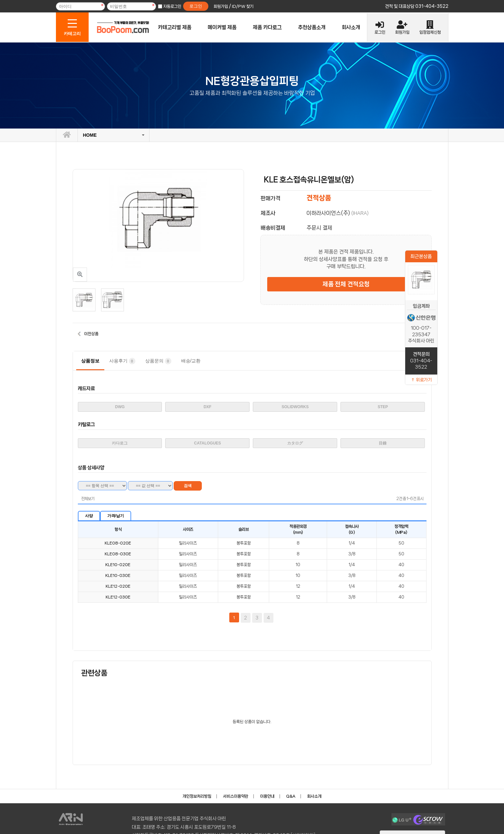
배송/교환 (191, 361)
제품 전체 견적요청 (346, 284)
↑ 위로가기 (421, 380)
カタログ (295, 443)
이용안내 (267, 796)
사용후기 (122, 361)
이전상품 (91, 334)
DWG (120, 407)
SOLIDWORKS (295, 407)
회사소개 (351, 27)
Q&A (291, 796)
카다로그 (120, 443)
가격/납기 (116, 516)
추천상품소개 (312, 27)
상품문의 (158, 361)
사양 (89, 516)
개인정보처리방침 (197, 796)
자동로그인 (172, 6)
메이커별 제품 (222, 27)
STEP (383, 407)
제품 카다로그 (267, 27)
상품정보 (90, 361)
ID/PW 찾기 (243, 6)
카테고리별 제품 (175, 27)
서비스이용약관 (236, 796)
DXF (207, 407)
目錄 (383, 443)
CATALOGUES (207, 443)
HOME (90, 135)
